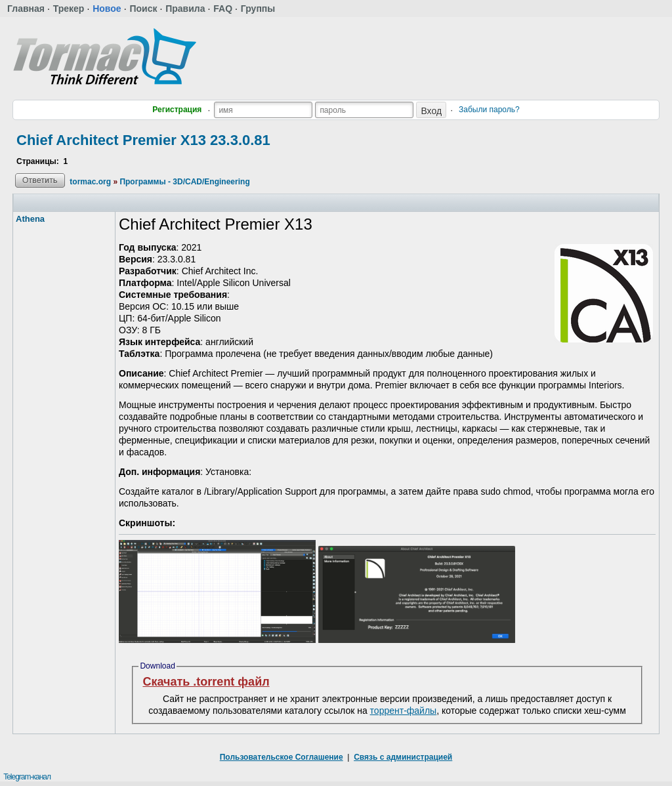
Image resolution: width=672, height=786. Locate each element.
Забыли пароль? (489, 110)
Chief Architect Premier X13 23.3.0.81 (143, 140)
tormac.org (90, 182)
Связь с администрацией (403, 757)
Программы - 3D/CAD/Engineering (184, 182)
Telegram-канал (27, 777)
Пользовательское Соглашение (282, 757)
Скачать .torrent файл (206, 682)
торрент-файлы (404, 711)
